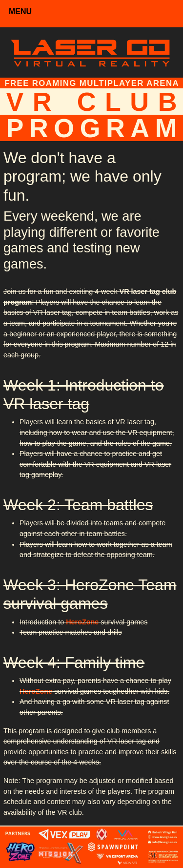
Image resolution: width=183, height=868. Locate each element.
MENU (20, 11)
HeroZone (82, 622)
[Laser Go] (91, 52)
